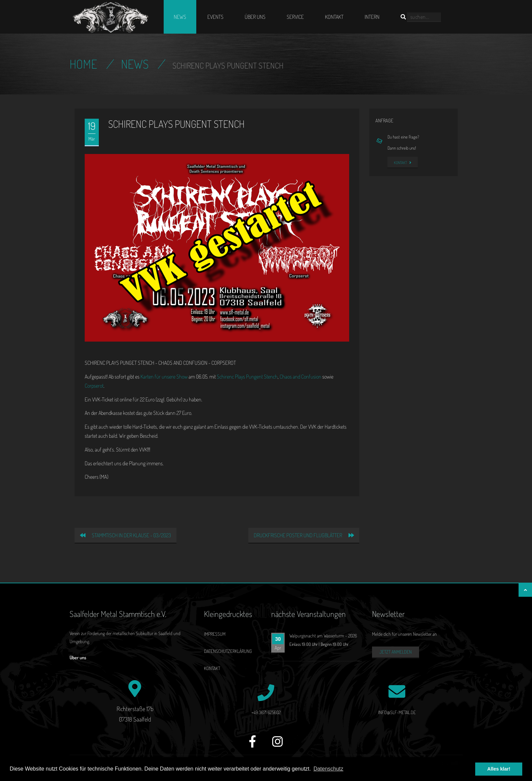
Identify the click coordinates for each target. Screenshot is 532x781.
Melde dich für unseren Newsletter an (404, 634)
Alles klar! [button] (499, 769)
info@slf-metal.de (397, 712)
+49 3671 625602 (266, 712)
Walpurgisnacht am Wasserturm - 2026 (323, 636)
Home (83, 64)
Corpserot (94, 386)
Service (295, 17)
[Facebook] (253, 745)
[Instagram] (278, 745)
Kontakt (334, 17)
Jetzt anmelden (396, 652)
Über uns (255, 17)
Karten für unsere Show (164, 377)
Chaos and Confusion (300, 377)
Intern (372, 17)
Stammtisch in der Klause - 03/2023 (126, 535)
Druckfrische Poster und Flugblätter (304, 535)
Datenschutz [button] (329, 769)
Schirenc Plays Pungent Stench (247, 377)
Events (215, 17)
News (180, 17)
